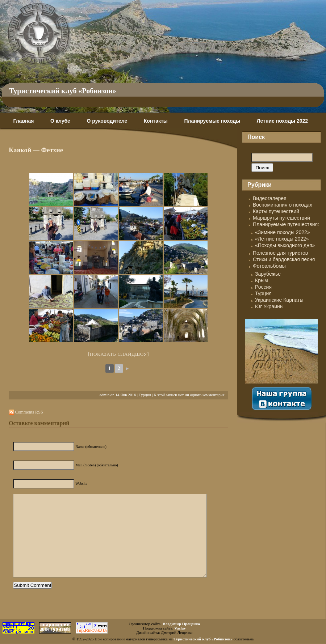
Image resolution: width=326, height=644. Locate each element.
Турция (145, 395)
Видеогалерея (270, 198)
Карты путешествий (276, 211)
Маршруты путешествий (281, 218)
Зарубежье (268, 274)
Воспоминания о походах (283, 205)
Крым (262, 280)
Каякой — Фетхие (36, 150)
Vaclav (180, 628)
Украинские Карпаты (279, 300)
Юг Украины (269, 306)
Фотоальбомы (269, 266)
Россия (263, 287)
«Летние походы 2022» (282, 239)
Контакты (156, 121)
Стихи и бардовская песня (284, 259)
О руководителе (107, 121)
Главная (23, 121)
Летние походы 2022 (282, 121)
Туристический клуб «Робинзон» (63, 91)
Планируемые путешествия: (286, 224)
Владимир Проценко (181, 624)
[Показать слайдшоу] (119, 354)
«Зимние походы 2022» (283, 232)
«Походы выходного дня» (285, 245)
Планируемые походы (212, 121)
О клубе (60, 121)
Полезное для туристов (280, 253)
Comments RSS (29, 412)
